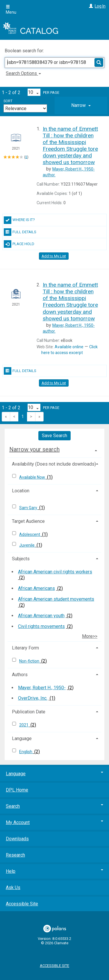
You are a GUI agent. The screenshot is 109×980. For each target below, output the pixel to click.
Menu (11, 10)
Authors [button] (20, 675)
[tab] (81, 105)
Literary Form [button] (25, 648)
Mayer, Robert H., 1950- (42, 688)
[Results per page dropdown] (34, 92)
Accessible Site (22, 904)
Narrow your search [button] (34, 449)
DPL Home (17, 790)
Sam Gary (29, 508)
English (26, 752)
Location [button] (21, 491)
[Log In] (90, 6)
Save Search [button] (54, 436)
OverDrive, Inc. (33, 698)
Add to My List (54, 256)
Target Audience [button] (28, 521)
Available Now (33, 477)
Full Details (20, 232)
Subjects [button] (21, 559)
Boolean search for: (25, 51)
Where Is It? (19, 220)
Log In (100, 6)
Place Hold (19, 244)
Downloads (17, 839)
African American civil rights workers (55, 572)
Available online (69, 347)
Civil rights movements (41, 626)
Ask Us (13, 887)
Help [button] (54, 871)
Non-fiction (30, 661)
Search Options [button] (23, 73)
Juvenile (27, 545)
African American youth (41, 616)
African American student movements (56, 599)
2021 (24, 725)
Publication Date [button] (29, 712)
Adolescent (30, 534)
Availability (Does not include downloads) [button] (54, 464)
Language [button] (22, 738)
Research (15, 855)
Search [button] (54, 806)
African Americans (36, 588)
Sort (8, 101)
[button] (81, 105)
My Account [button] (54, 822)
